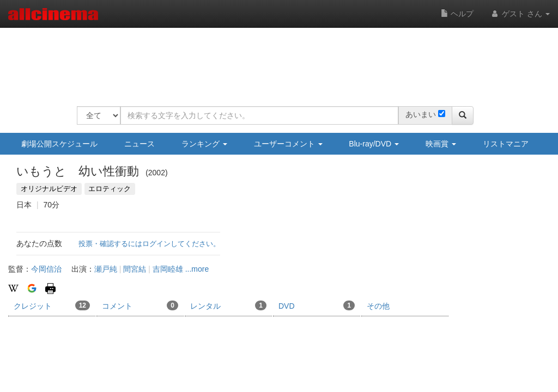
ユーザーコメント (288, 144)
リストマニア (506, 144)
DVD (317, 305)
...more (197, 269)
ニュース (139, 144)
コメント (140, 305)
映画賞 (441, 144)
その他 (378, 306)
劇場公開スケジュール (59, 144)
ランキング (204, 144)
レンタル (228, 305)
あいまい (421, 114)
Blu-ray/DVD (374, 144)
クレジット (52, 305)
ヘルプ (457, 14)
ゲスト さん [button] (520, 14)
